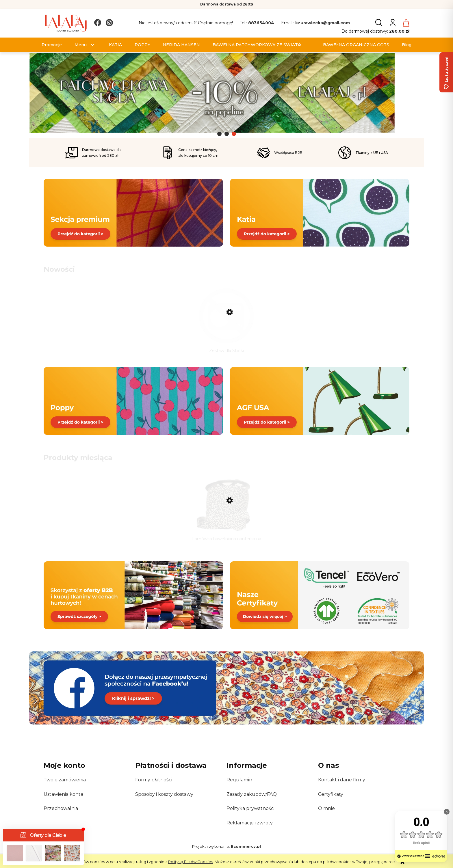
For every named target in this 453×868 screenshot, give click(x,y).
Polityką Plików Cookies (191, 862)
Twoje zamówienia (65, 787)
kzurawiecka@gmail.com (323, 23)
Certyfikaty (331, 801)
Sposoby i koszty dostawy (164, 801)
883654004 (261, 23)
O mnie (326, 815)
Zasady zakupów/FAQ (252, 801)
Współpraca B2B (288, 153)
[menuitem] (52, 45)
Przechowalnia (61, 815)
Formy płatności (154, 787)
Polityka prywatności (250, 815)
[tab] (219, 134)
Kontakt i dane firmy (342, 787)
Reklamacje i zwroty (250, 829)
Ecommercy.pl (246, 853)
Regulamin (239, 787)
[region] (226, 96)
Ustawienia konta (63, 801)
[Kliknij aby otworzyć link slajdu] (226, 94)
